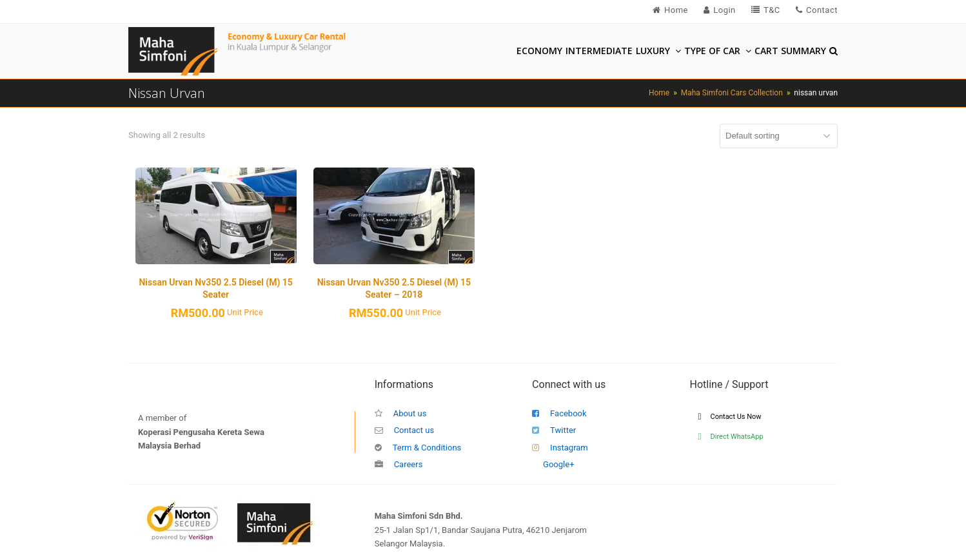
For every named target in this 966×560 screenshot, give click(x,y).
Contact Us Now (730, 417)
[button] (833, 52)
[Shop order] (779, 136)
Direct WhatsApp (731, 437)
